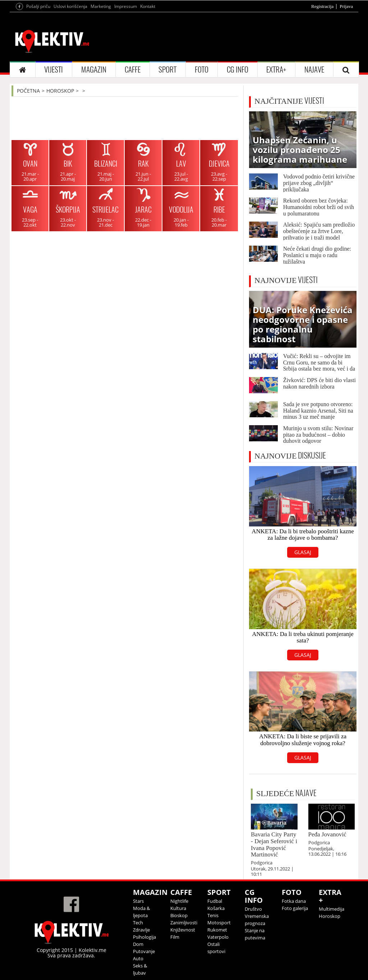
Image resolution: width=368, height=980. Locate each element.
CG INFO (238, 69)
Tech (138, 923)
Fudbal (215, 901)
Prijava (346, 6)
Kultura (178, 908)
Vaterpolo (218, 937)
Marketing (101, 6)
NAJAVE (314, 69)
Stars (138, 901)
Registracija (322, 6)
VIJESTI (54, 69)
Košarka (216, 908)
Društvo (253, 909)
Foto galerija (295, 908)
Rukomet (217, 930)
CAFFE (133, 69)
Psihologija (144, 937)
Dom (138, 944)
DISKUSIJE (290, 455)
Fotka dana (294, 901)
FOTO (202, 69)
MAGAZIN (94, 69)
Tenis (213, 915)
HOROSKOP (60, 91)
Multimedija (332, 909)
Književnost (183, 930)
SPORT (167, 69)
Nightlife (179, 901)
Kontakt (148, 6)
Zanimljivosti (184, 923)
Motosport (219, 923)
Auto (138, 958)
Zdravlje (141, 930)
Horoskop (330, 916)
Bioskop (179, 915)
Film (175, 937)
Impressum (126, 6)
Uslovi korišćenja (70, 6)
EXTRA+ (276, 69)
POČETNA (28, 91)
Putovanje (144, 951)
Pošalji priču (38, 6)
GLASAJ (303, 552)
